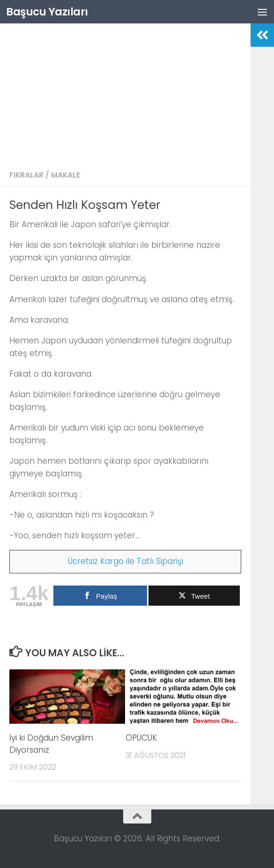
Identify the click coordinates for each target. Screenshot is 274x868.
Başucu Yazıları (49, 11)
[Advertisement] (125, 94)
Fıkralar (26, 175)
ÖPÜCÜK (141, 738)
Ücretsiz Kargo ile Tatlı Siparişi (126, 561)
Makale (66, 175)
